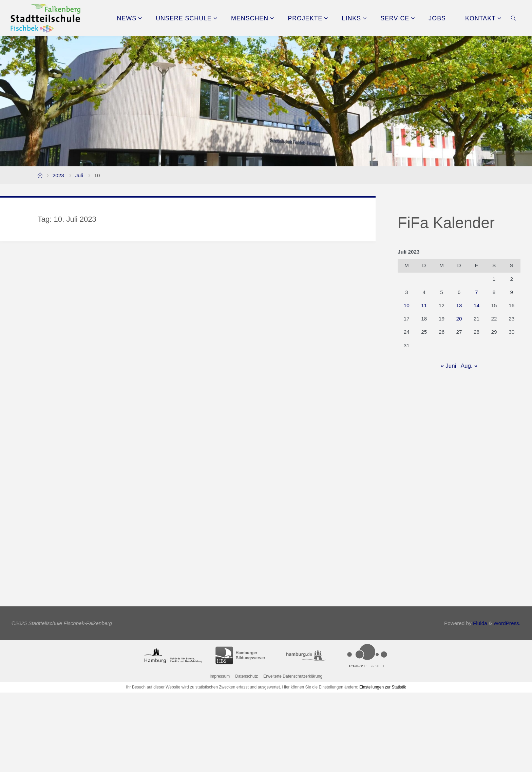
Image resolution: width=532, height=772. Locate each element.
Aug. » (469, 366)
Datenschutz (246, 756)
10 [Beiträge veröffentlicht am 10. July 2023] (407, 305)
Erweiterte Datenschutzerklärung (293, 756)
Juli (79, 175)
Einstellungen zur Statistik (383, 767)
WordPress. (507, 703)
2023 (58, 175)
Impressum (220, 756)
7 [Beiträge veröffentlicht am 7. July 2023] (477, 292)
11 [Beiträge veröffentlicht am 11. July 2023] (424, 305)
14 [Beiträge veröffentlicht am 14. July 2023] (477, 305)
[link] (514, 18)
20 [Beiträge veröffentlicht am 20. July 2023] (459, 319)
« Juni (448, 366)
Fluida (479, 703)
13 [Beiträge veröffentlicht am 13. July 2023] (459, 305)
